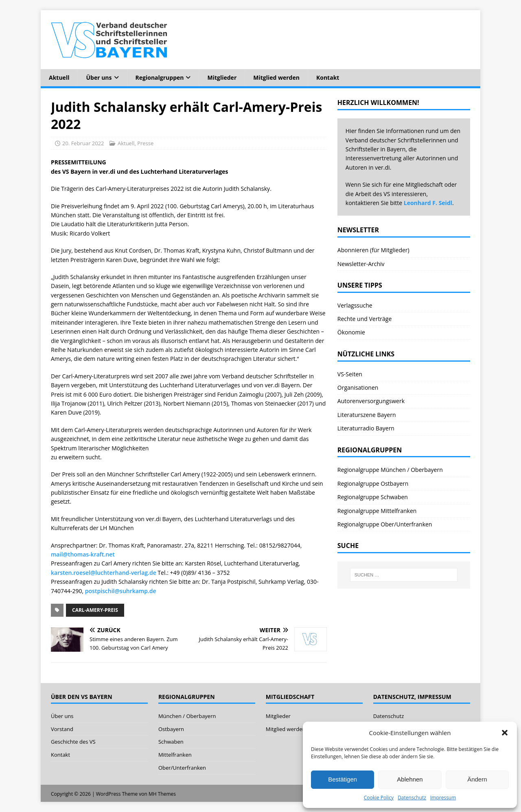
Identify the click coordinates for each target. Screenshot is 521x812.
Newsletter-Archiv (361, 264)
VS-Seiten (350, 374)
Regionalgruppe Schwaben (373, 497)
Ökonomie (351, 332)
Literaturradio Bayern (366, 428)
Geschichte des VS (73, 742)
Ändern (477, 779)
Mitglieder (222, 77)
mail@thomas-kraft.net (83, 554)
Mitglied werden (276, 77)
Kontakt (328, 77)
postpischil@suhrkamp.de (121, 591)
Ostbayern (171, 729)
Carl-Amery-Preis (95, 610)
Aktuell (59, 77)
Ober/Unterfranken (182, 768)
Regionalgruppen (160, 77)
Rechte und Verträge (365, 319)
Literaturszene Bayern (367, 415)
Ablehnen (410, 779)
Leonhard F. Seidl (428, 203)
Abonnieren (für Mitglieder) (373, 250)
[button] (505, 733)
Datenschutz (412, 798)
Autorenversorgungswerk (371, 401)
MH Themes (162, 794)
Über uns (99, 77)
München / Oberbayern (187, 716)
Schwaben (171, 742)
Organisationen (358, 387)
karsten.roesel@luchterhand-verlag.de (104, 573)
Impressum (443, 798)
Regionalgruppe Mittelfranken (377, 511)
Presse (145, 143)
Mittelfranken (175, 755)
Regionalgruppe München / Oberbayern (390, 470)
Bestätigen (343, 779)
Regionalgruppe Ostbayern (373, 483)
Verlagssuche (355, 305)
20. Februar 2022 (83, 143)
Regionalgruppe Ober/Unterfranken (385, 524)
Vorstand (62, 729)
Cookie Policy (379, 798)
